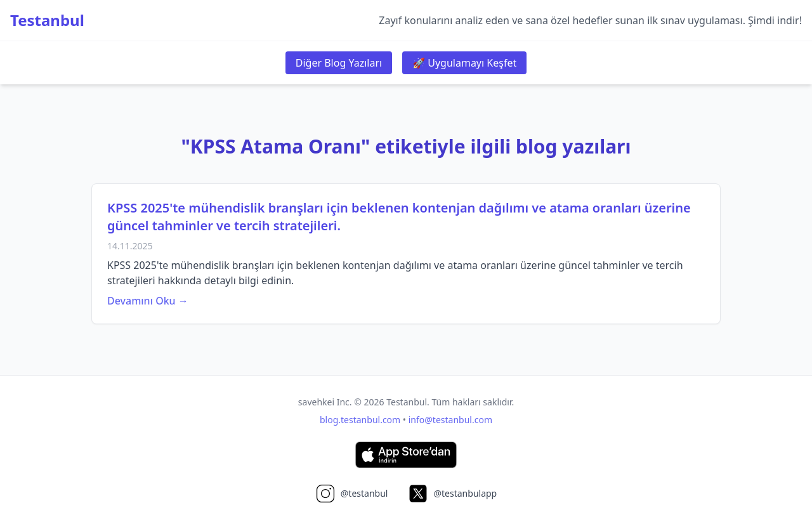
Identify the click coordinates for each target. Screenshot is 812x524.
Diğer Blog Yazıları (339, 63)
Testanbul (47, 20)
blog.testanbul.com (360, 420)
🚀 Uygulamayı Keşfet (464, 63)
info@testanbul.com (450, 420)
